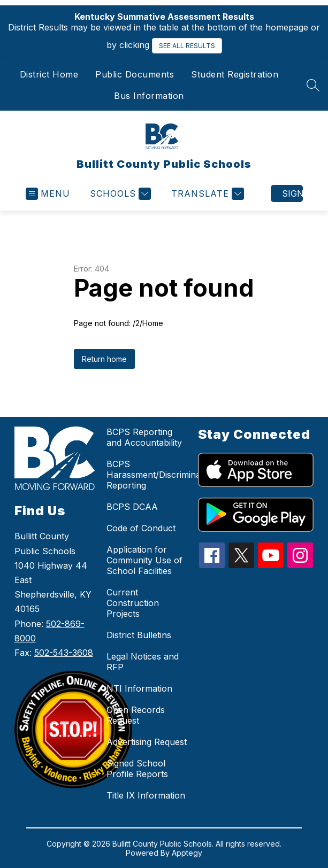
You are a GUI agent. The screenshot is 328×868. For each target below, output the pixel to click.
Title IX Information (146, 795)
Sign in (292, 193)
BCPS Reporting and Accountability (144, 437)
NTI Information (139, 688)
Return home (104, 359)
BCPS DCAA (132, 507)
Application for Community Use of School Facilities (144, 560)
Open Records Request (136, 715)
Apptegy (187, 853)
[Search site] (313, 85)
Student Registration (235, 74)
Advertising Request (147, 742)
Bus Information (149, 96)
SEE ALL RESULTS (187, 46)
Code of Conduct (141, 528)
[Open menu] (48, 194)
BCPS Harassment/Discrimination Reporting (161, 475)
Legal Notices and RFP (143, 662)
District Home (49, 74)
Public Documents (135, 74)
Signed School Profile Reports (137, 769)
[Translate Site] (206, 194)
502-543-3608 (64, 653)
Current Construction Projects (133, 603)
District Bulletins (139, 635)
